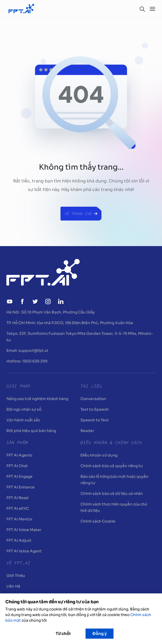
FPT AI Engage (19, 476)
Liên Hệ (13, 586)
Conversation (93, 399)
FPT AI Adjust (19, 540)
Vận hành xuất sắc (23, 420)
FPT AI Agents (19, 455)
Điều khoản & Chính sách (111, 442)
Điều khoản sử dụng (99, 455)
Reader (87, 431)
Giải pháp (18, 386)
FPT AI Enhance (21, 487)
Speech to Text (95, 420)
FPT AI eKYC (18, 508)
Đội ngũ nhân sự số (24, 409)
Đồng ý (100, 633)
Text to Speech (95, 409)
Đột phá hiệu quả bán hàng (31, 431)
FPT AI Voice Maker (24, 530)
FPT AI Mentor (19, 519)
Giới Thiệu (16, 576)
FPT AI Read (17, 498)
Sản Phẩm (17, 442)
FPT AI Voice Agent (24, 551)
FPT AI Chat (17, 466)
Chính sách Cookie (98, 521)
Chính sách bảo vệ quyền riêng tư (112, 466)
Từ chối (63, 633)
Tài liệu (91, 386)
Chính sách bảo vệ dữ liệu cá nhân (112, 494)
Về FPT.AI (18, 563)
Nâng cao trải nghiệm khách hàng (37, 399)
